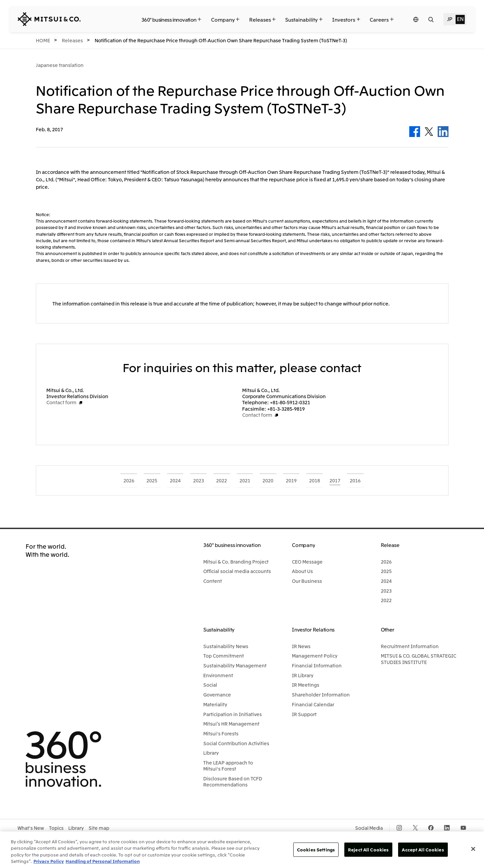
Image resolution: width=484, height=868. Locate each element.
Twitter (429, 132)
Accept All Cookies (423, 850)
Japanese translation (60, 65)
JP (450, 19)
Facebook (415, 132)
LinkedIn (443, 132)
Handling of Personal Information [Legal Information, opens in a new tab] (103, 861)
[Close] (473, 849)
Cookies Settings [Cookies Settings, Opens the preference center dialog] (316, 850)
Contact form (61, 402)
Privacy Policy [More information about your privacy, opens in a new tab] (49, 861)
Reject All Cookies (368, 850)
